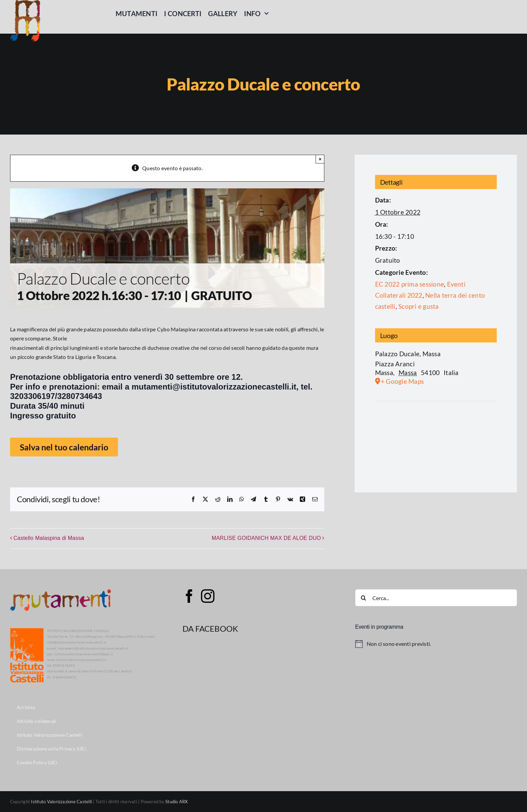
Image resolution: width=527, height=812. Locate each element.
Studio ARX (176, 802)
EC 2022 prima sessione (410, 284)
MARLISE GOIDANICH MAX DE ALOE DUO (266, 538)
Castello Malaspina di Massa (49, 538)
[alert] (436, 644)
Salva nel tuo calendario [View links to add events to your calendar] (64, 447)
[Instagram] (208, 596)
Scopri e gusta (418, 306)
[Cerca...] (436, 598)
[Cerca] (364, 598)
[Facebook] (189, 596)
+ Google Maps (402, 381)
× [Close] (320, 159)
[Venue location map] (436, 445)
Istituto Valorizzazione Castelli (61, 802)
